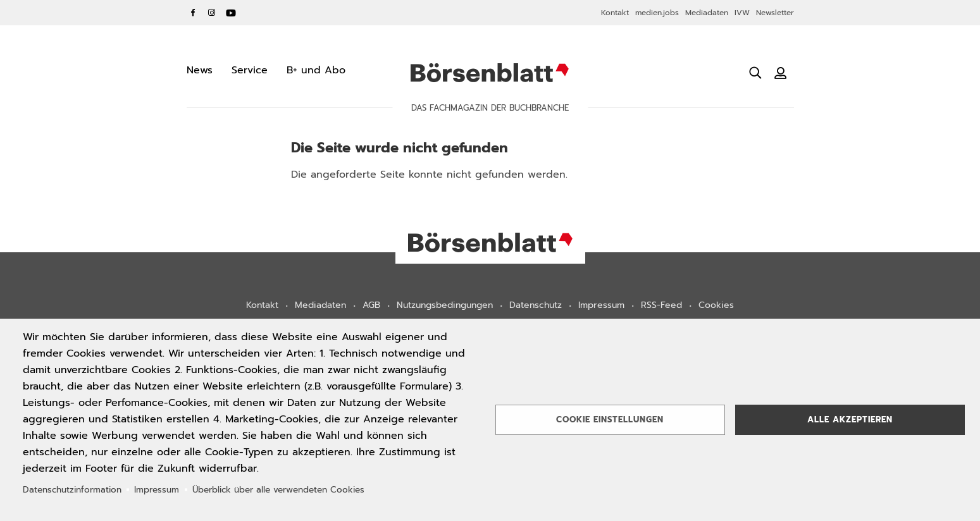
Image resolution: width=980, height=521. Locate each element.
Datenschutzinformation (72, 490)
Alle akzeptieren (850, 420)
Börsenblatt (490, 73)
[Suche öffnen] (755, 73)
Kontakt (615, 13)
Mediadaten (707, 13)
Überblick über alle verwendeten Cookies (278, 490)
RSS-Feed (661, 305)
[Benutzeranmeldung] (781, 73)
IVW (742, 13)
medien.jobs (657, 13)
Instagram (212, 13)
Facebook (193, 13)
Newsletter (775, 13)
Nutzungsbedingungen (445, 305)
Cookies (716, 305)
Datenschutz (536, 305)
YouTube (231, 13)
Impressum (601, 305)
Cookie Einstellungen (610, 420)
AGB (371, 305)
